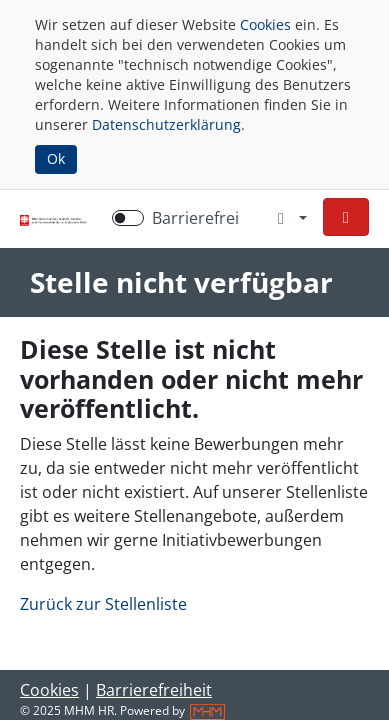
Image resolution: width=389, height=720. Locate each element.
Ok (56, 158)
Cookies (265, 24)
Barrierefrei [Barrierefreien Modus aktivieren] (195, 218)
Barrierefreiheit (154, 690)
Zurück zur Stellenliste (103, 604)
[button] (346, 217)
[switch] (128, 218)
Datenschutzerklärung (166, 124)
